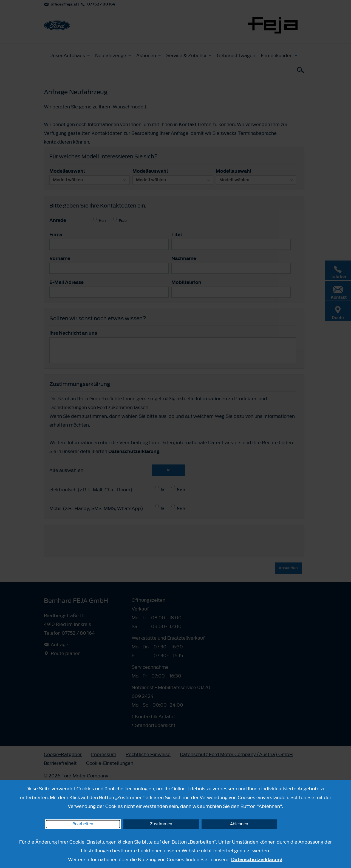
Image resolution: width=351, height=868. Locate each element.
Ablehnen (239, 824)
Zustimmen (161, 824)
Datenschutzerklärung (257, 859)
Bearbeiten (83, 824)
